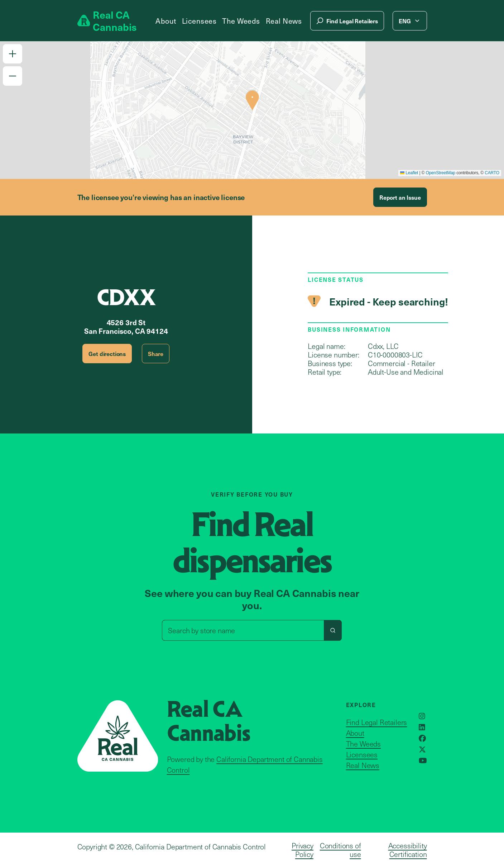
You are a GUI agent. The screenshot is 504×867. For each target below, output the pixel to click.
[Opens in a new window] (422, 716)
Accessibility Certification (408, 850)
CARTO (492, 173)
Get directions (107, 354)
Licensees (199, 21)
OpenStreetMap (440, 173)
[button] (13, 54)
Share (156, 354)
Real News (284, 21)
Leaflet (409, 173)
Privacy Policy (303, 850)
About (166, 21)
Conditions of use (340, 850)
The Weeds (241, 21)
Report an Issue (400, 197)
